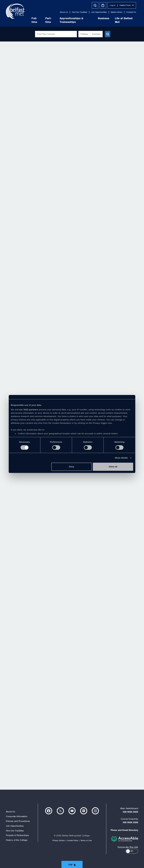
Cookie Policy (72, 840)
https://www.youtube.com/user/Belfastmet (72, 811)
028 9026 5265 (130, 822)
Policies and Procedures (18, 821)
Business (104, 18)
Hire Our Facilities (80, 12)
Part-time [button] (95, 34)
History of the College (17, 840)
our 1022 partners (29, 410)
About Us (64, 12)
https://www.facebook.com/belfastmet (49, 811)
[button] (132, 851)
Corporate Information (17, 816)
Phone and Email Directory (124, 830)
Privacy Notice (58, 840)
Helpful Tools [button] (127, 5)
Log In (113, 5)
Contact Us (131, 12)
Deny (72, 467)
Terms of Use (86, 840)
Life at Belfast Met (124, 20)
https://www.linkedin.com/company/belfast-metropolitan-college (84, 811)
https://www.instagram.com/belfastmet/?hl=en (95, 811)
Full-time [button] (83, 34)
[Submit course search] (107, 34)
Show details (121, 458)
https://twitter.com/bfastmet (60, 811)
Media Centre (117, 12)
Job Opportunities (99, 12)
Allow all (113, 467)
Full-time (34, 20)
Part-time (48, 20)
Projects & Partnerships (17, 835)
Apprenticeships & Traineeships (71, 20)
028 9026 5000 (130, 812)
